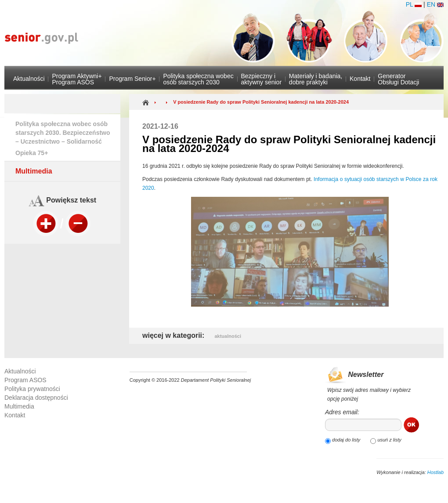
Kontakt (360, 79)
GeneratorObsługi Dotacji (398, 79)
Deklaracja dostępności (36, 398)
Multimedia (34, 171)
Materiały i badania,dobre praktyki (316, 79)
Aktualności (29, 79)
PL (414, 4)
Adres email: (342, 412)
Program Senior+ (132, 79)
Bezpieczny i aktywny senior (261, 79)
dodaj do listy (345, 440)
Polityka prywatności (32, 389)
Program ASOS (25, 380)
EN (435, 4)
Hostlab (435, 472)
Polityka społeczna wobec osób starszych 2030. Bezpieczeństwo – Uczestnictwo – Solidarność (63, 133)
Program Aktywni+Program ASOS (77, 79)
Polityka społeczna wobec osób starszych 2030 (198, 79)
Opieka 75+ (32, 153)
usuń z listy (388, 440)
